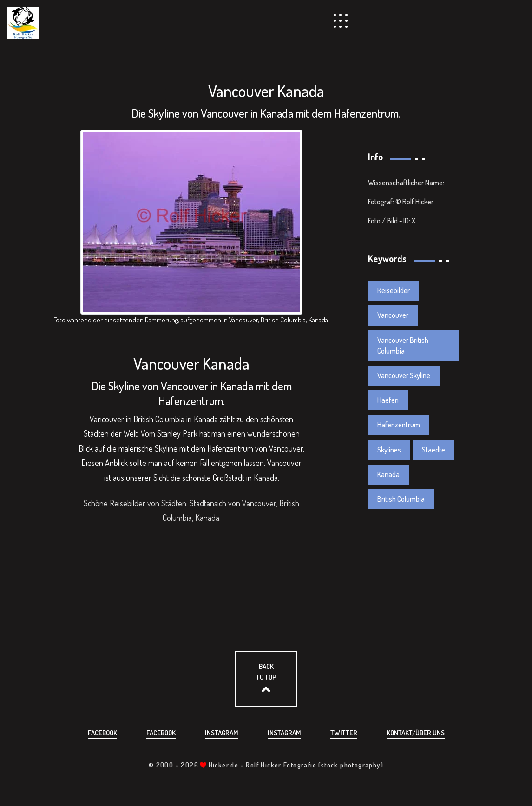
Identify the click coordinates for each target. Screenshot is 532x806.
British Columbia (401, 499)
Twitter (344, 733)
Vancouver (393, 315)
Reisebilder (394, 290)
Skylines (389, 450)
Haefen (388, 400)
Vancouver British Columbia (403, 345)
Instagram (222, 733)
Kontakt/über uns (416, 733)
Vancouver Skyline (404, 375)
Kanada (388, 474)
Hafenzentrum (399, 425)
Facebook (102, 733)
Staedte (433, 450)
